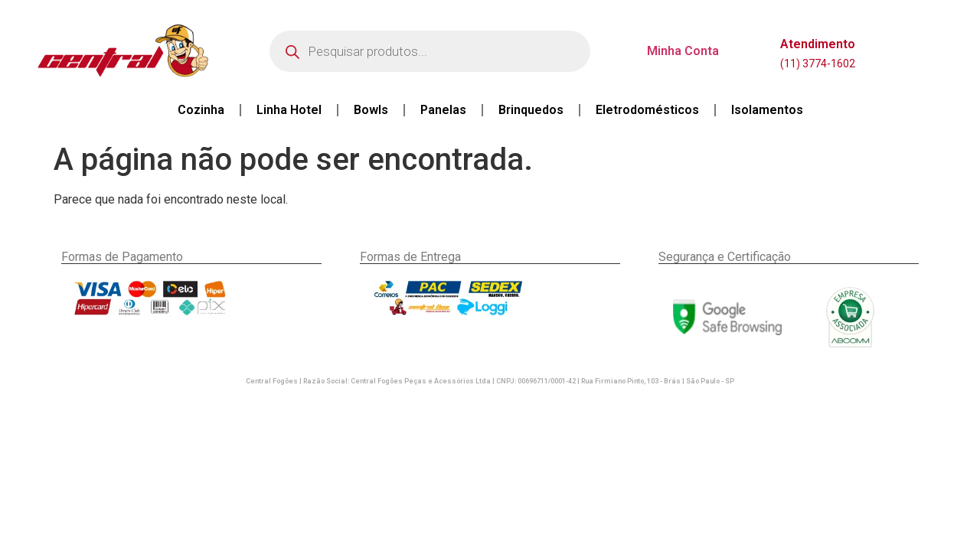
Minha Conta (683, 51)
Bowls (371, 110)
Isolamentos (767, 110)
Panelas (443, 110)
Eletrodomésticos (647, 110)
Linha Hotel (289, 110)
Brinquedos (531, 110)
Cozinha (201, 110)
